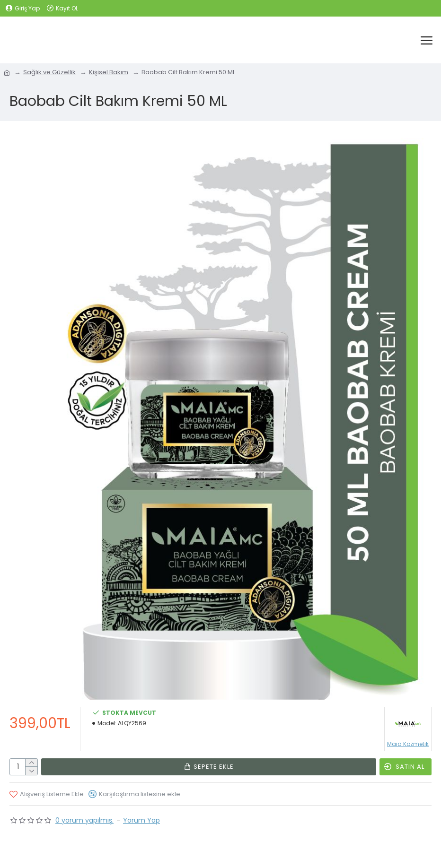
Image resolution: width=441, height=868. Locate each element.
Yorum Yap (141, 820)
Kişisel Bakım (109, 72)
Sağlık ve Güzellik (49, 72)
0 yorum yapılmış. (84, 820)
